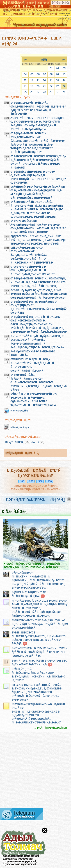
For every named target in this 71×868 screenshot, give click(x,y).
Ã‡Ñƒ (44, 60)
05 (32, 74)
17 (64, 80)
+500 (49, 481)
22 (51, 86)
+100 (22, 481)
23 (58, 86)
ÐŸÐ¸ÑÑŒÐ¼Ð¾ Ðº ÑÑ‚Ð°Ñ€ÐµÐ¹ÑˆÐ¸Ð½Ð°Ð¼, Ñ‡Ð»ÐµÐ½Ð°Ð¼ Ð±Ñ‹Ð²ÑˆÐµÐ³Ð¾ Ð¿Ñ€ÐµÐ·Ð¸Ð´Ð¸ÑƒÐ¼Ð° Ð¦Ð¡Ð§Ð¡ (39, 638)
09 (58, 74)
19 (32, 86)
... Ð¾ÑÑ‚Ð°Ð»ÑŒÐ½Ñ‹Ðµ (51, 728)
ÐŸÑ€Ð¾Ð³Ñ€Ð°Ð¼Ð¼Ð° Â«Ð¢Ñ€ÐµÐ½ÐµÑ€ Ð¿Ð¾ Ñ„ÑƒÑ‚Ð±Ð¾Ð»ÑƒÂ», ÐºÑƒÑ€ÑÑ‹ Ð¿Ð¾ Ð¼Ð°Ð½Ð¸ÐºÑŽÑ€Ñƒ (40, 624)
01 (51, 69)
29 (51, 92)
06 (38, 74)
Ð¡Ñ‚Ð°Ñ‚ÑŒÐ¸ (14, 511)
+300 (40, 481)
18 (25, 86)
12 (32, 80)
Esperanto (43, 3)
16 (58, 80)
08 (51, 74)
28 (44, 92)
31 (64, 92)
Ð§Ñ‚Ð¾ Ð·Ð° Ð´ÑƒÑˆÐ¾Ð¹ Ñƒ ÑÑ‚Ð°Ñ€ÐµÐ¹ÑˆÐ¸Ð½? (29, 594)
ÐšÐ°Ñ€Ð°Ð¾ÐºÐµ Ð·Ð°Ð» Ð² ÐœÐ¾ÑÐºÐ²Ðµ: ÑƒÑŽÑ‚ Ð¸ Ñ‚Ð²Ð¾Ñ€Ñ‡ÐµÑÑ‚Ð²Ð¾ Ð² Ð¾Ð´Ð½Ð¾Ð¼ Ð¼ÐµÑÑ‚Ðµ (40, 652)
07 (44, 74)
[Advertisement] (22, 772)
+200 (31, 481)
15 (51, 80)
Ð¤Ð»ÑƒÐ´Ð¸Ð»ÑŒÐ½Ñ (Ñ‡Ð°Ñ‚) (36, 500)
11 (25, 80)
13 (38, 80)
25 (25, 92)
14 (44, 80)
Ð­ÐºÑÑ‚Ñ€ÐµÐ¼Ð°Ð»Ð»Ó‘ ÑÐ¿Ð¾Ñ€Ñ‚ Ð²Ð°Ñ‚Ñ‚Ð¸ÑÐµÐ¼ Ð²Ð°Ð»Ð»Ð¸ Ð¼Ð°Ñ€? (32, 565)
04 (25, 74)
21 (44, 86)
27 (38, 92)
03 (64, 69)
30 (58, 92)
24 (64, 86)
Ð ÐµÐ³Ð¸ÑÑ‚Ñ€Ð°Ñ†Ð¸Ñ (25, 6)
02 (58, 69)
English (30, 3)
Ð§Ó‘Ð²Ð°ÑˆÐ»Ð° (14, 3)
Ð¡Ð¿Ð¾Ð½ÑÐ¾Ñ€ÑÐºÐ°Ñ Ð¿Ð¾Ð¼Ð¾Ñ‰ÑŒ (36, 473)
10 (64, 74)
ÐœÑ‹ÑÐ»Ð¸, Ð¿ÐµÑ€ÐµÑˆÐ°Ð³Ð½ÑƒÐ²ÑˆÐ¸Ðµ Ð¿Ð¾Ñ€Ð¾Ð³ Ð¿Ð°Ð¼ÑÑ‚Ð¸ (40, 663)
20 (38, 86)
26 (32, 92)
